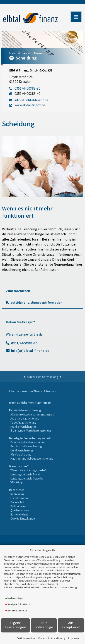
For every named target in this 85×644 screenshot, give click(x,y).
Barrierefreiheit (19, 514)
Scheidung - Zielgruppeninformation (36, 303)
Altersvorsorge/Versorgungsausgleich (33, 414)
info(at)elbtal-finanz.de (30, 351)
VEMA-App (17, 482)
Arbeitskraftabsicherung (25, 418)
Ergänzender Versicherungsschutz (31, 430)
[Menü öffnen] (76, 17)
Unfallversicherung (22, 450)
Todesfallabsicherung (23, 422)
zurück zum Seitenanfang (43, 377)
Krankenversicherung (23, 427)
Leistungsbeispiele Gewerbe (27, 478)
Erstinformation (26, 638)
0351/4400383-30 (24, 343)
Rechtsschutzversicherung (26, 446)
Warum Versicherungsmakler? (28, 470)
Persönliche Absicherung (25, 410)
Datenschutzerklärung (52, 638)
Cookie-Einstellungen (23, 518)
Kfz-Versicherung (21, 454)
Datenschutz (18, 502)
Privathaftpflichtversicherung (28, 442)
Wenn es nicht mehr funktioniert (30, 403)
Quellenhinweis (20, 510)
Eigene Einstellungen (15, 625)
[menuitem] (30, 403)
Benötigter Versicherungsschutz (30, 438)
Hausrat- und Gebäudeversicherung (32, 458)
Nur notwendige (44, 625)
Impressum (75, 638)
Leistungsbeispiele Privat (25, 474)
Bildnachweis (18, 506)
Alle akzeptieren (71, 625)
